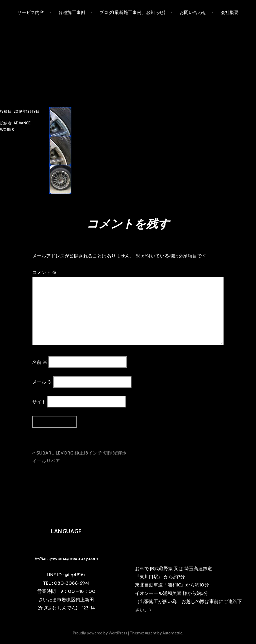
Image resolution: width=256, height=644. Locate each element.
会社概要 (230, 12)
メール (42, 382)
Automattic (172, 633)
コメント (44, 272)
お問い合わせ (193, 12)
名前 (40, 362)
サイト (39, 402)
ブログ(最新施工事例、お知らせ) (132, 12)
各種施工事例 (72, 12)
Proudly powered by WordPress (100, 633)
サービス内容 (31, 12)
